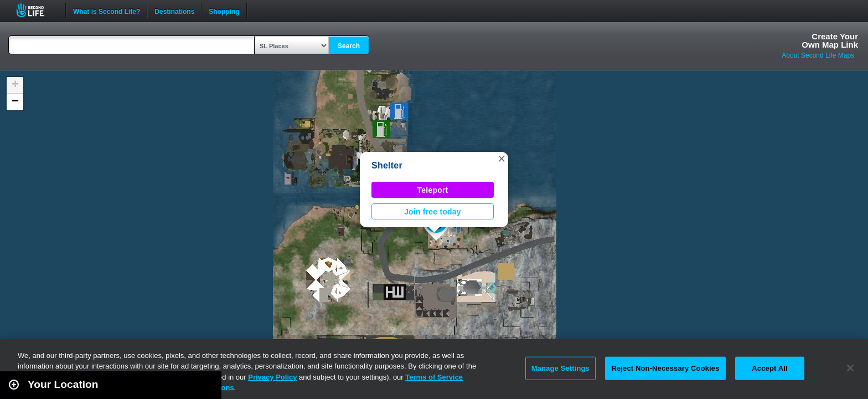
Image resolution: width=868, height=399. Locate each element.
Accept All (769, 368)
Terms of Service (434, 377)
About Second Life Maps (818, 55)
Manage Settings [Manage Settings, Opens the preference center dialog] (560, 368)
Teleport (433, 190)
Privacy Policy (272, 377)
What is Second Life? (107, 11)
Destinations (174, 11)
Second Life (36, 10)
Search (349, 46)
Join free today (433, 212)
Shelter (387, 165)
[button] (502, 158)
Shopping (224, 11)
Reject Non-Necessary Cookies (665, 368)
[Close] (850, 368)
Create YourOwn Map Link (830, 40)
